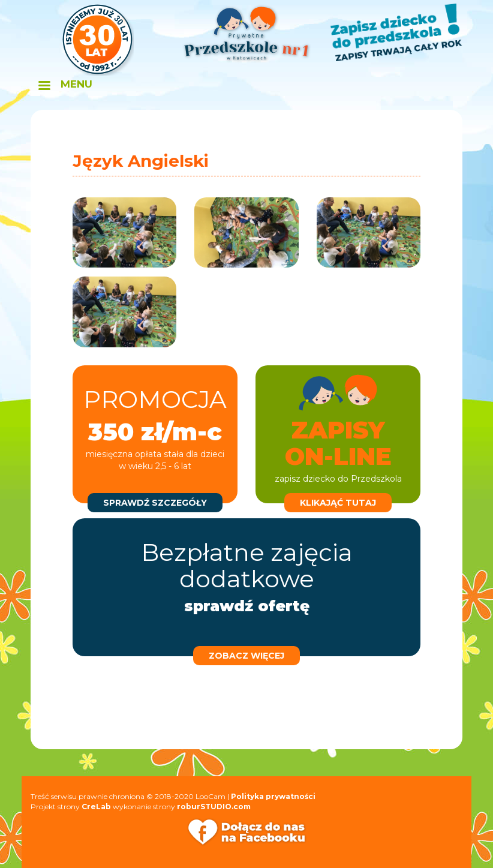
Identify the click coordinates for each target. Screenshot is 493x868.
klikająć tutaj (338, 503)
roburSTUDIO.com (214, 807)
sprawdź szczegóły (155, 503)
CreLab (96, 807)
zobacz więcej (246, 656)
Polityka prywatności (273, 796)
